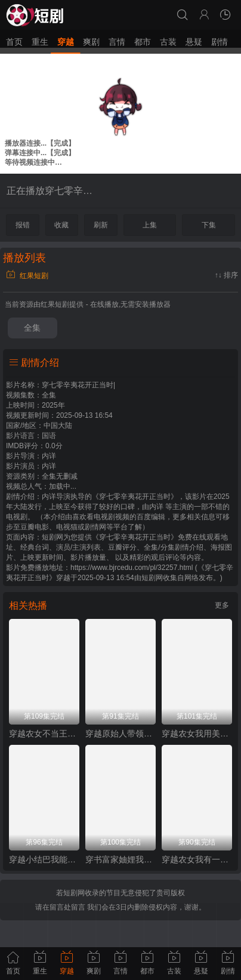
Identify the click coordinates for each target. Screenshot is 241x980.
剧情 (220, 42)
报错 (23, 225)
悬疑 (194, 42)
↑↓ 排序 (226, 275)
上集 (150, 225)
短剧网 (152, 578)
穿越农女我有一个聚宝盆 (197, 859)
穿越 (66, 42)
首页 (14, 42)
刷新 (101, 225)
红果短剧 (27, 276)
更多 (222, 605)
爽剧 (91, 42)
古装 (168, 42)
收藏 (61, 225)
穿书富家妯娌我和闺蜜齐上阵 (120, 859)
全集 (32, 328)
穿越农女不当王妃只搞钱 (44, 734)
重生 (40, 42)
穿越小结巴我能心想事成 (44, 859)
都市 (143, 42)
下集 (209, 225)
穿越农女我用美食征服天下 (197, 734)
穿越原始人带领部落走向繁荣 (120, 734)
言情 (117, 42)
